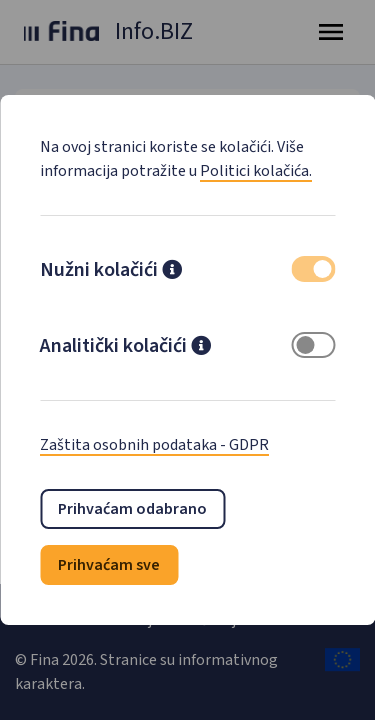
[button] (172, 272)
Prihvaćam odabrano (132, 509)
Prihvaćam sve (109, 565)
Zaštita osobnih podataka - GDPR (154, 445)
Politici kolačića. (256, 171)
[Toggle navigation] (331, 32)
